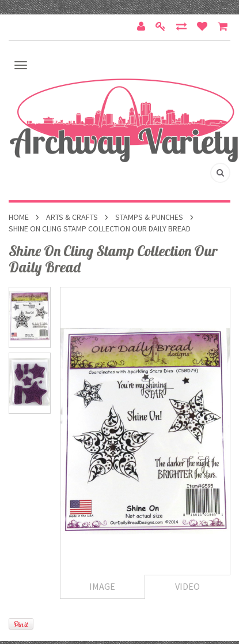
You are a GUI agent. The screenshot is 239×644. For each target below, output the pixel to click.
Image (102, 586)
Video (187, 586)
